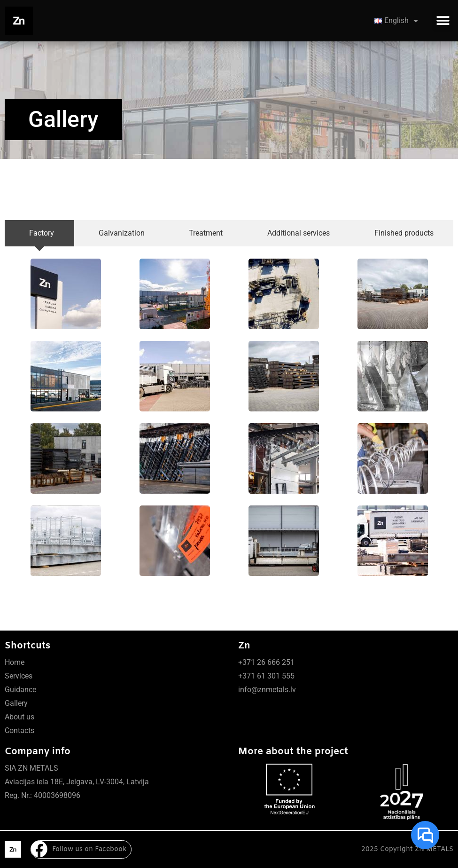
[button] (443, 21)
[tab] (39, 233)
